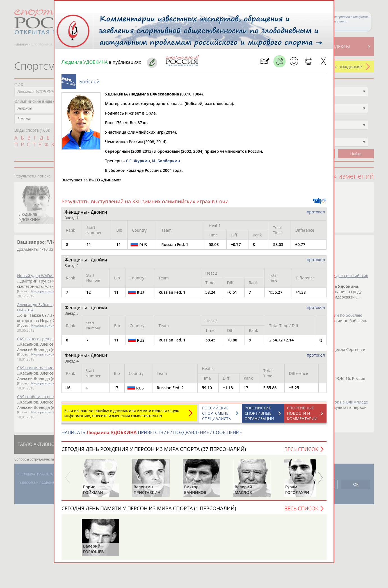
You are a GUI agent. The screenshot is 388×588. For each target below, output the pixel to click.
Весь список (301, 452)
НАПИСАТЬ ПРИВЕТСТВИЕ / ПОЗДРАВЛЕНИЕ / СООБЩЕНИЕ (152, 435)
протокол (316, 215)
